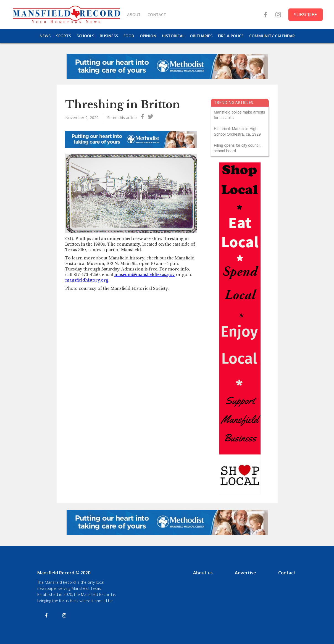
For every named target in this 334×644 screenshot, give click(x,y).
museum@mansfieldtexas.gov (145, 275)
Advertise (245, 573)
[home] (66, 15)
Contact (287, 573)
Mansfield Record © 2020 (64, 573)
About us (203, 573)
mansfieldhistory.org (87, 280)
